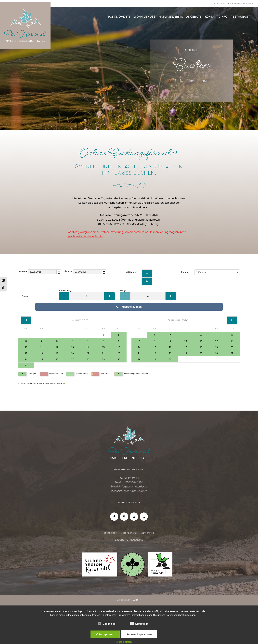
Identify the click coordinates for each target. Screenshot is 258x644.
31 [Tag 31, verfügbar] (26, 365)
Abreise (68, 271)
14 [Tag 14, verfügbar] (88, 347)
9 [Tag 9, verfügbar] (119, 341)
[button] (59, 272)
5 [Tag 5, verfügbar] (57, 341)
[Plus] (110, 296)
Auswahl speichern (139, 634)
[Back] (26, 320)
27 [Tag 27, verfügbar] (72, 359)
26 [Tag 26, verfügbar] (57, 359)
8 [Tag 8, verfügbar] (103, 341)
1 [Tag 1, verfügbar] (155, 335)
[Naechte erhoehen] (147, 282)
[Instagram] (124, 517)
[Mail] (134, 517)
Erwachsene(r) (65, 291)
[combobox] (42, 272)
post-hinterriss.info (135, 491)
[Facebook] (114, 517)
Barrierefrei (148, 533)
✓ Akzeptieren (105, 634)
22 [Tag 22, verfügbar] (103, 353)
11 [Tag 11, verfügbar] (42, 347)
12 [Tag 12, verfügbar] (57, 347)
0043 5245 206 (223, 4)
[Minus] (64, 296)
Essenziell (107, 623)
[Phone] (144, 517)
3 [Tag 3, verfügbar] (26, 341)
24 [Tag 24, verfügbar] (26, 359)
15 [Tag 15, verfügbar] (103, 347)
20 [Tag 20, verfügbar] (72, 353)
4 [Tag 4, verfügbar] (41, 341)
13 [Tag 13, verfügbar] (72, 347)
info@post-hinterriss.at (242, 4)
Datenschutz (129, 533)
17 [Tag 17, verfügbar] (26, 353)
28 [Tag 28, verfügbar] (88, 359)
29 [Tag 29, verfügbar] (103, 359)
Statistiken (139, 623)
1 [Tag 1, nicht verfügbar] (103, 335)
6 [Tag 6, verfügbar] (72, 341)
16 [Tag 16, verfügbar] (119, 347)
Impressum (110, 533)
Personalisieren (123, 642)
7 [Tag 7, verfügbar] (88, 341)
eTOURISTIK (136, 600)
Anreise (22, 271)
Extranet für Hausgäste (129, 540)
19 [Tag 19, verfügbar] (57, 353)
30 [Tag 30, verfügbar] (119, 359)
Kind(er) (124, 291)
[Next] (232, 320)
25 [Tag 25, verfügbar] (42, 359)
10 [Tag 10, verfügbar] (26, 347)
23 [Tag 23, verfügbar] (119, 353)
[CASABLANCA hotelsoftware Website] (64, 384)
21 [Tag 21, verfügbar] (88, 353)
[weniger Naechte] (147, 274)
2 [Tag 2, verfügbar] (119, 335)
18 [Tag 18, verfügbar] (42, 353)
